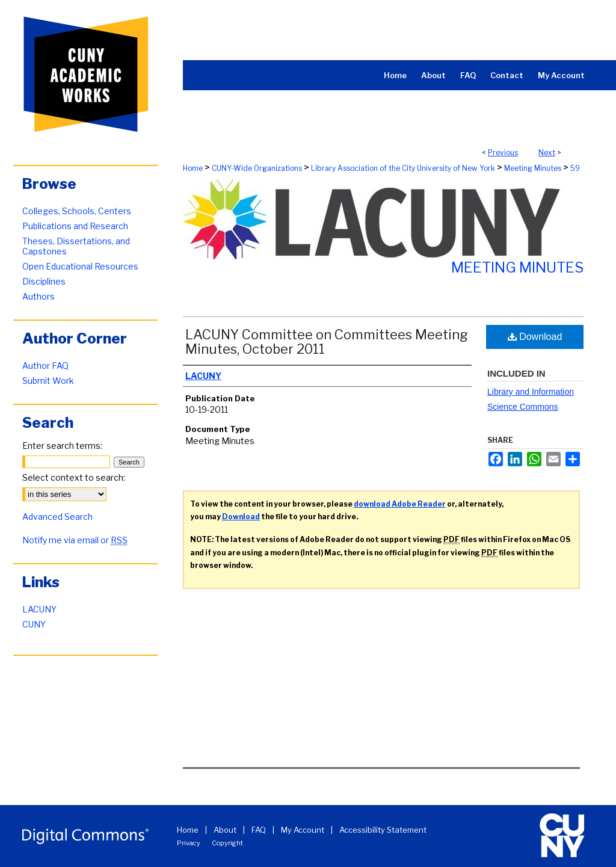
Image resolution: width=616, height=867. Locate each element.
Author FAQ (45, 366)
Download (535, 337)
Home (193, 168)
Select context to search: (74, 477)
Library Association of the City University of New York (403, 168)
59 (575, 168)
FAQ (259, 830)
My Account (303, 830)
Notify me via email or (75, 540)
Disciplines (44, 281)
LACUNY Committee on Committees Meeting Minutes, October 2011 (327, 342)
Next (547, 153)
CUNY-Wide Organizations (257, 168)
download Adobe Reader (400, 504)
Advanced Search (57, 517)
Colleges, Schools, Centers (77, 211)
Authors (38, 296)
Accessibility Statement (383, 830)
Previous (503, 153)
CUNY (34, 624)
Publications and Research (75, 226)
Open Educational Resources (80, 266)
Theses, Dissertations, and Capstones (76, 246)
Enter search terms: (62, 446)
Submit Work (48, 381)
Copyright (227, 843)
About (225, 830)
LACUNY (39, 609)
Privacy (189, 843)
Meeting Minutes (533, 168)
